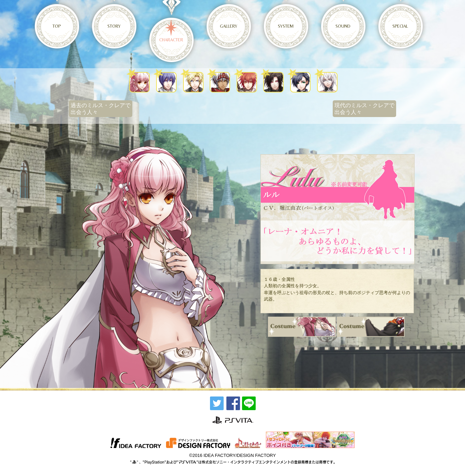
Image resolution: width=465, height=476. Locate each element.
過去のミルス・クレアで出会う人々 (101, 109)
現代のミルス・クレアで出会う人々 (364, 109)
